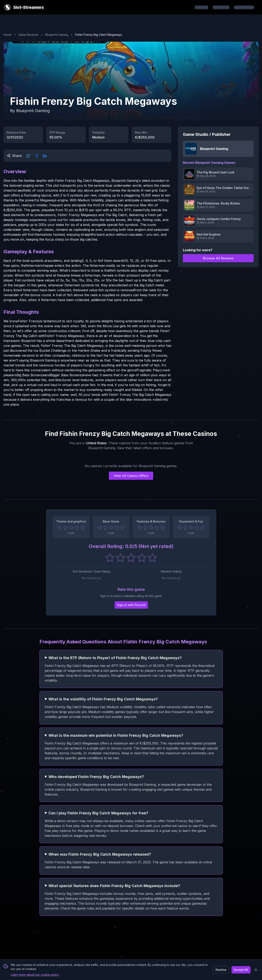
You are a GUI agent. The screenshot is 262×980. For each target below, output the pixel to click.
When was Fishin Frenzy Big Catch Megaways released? (100, 854)
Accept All (241, 970)
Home (7, 35)
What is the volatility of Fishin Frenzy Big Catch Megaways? (103, 699)
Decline (221, 970)
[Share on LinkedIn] (45, 156)
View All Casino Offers (131, 476)
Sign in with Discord (131, 605)
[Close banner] (256, 970)
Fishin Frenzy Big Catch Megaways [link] (99, 35)
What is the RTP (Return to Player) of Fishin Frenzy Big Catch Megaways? (115, 658)
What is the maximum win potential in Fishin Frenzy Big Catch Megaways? (116, 735)
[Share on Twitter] (28, 156)
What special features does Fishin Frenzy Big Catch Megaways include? (114, 886)
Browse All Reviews (218, 258)
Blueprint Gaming (57, 35)
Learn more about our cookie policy (35, 975)
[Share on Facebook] (37, 156)
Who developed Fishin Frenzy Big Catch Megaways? (96, 777)
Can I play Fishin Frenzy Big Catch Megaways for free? (98, 813)
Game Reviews (28, 35)
